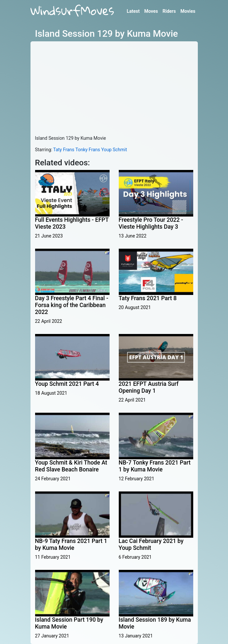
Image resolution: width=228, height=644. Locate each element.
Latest (133, 11)
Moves (151, 11)
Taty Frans (64, 150)
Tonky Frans (88, 150)
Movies (188, 11)
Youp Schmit (114, 150)
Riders (169, 11)
